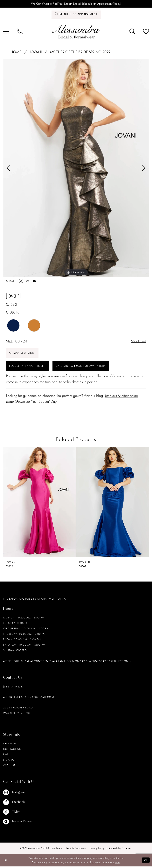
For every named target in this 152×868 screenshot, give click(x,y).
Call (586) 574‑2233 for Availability (86, 367)
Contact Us (12, 750)
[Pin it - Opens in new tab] (28, 281)
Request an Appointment (29, 367)
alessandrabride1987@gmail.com (29, 699)
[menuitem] (20, 32)
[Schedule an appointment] (76, 15)
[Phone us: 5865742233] (20, 32)
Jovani (36, 52)
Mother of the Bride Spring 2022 (80, 52)
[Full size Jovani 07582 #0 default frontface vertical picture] (76, 168)
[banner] (76, 32)
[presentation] (39, 503)
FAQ (6, 756)
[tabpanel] (76, 168)
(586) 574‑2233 (14, 688)
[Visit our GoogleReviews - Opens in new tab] (17, 823)
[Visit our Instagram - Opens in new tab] (17, 794)
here (117, 864)
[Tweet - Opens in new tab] (21, 281)
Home (16, 52)
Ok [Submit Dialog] (146, 862)
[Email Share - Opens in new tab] (34, 281)
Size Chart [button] (138, 341)
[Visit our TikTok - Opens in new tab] (17, 813)
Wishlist (9, 767)
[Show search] (132, 32)
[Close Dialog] (6, 862)
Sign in (9, 761)
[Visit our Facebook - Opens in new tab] (17, 804)
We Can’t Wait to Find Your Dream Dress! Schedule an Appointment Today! (76, 4)
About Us (10, 745)
